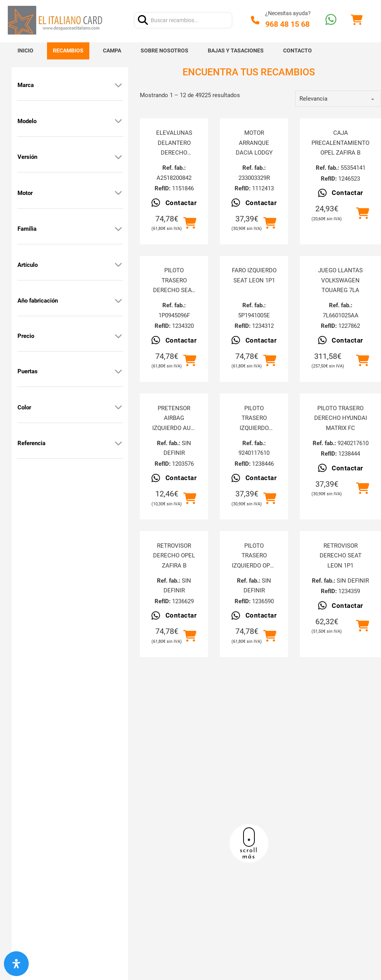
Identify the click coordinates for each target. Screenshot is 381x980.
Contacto (297, 50)
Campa (112, 50)
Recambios (68, 50)
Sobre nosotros (164, 50)
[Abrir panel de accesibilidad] (16, 964)
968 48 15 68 (287, 24)
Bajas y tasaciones (236, 50)
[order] (338, 99)
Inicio (25, 50)
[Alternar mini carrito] (357, 20)
